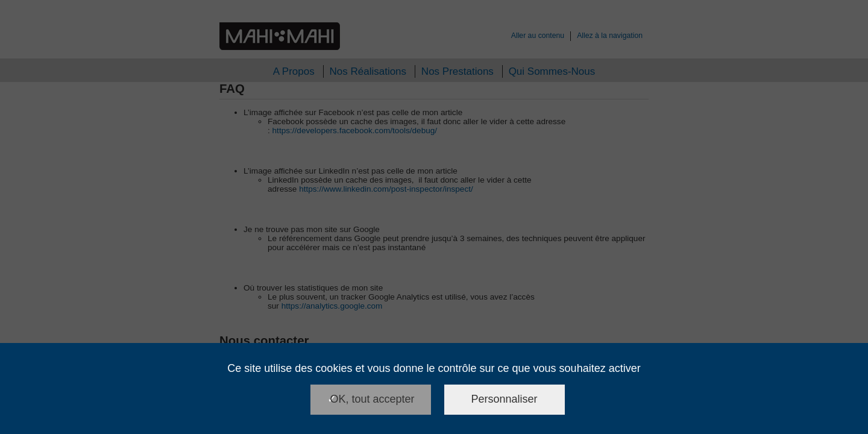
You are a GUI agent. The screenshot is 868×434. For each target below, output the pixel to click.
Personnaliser (505, 399)
